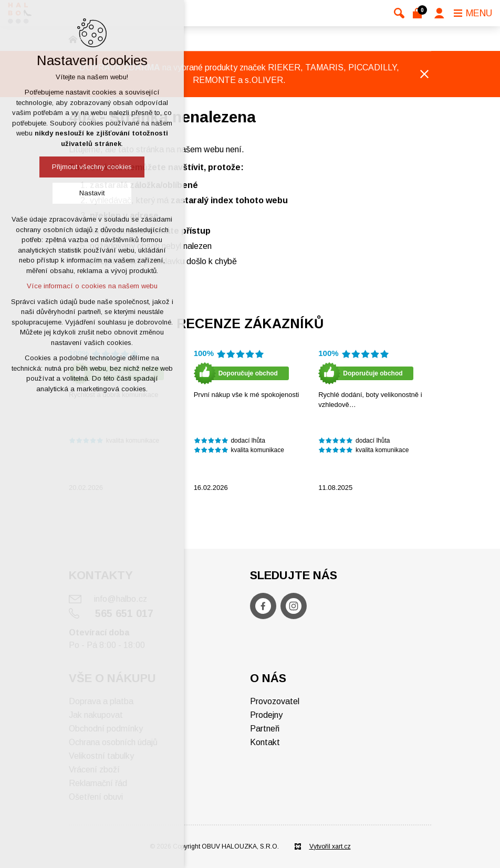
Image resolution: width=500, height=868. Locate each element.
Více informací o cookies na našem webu (92, 286)
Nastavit (92, 193)
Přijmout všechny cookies (92, 167)
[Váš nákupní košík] (419, 13)
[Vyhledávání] (399, 13)
